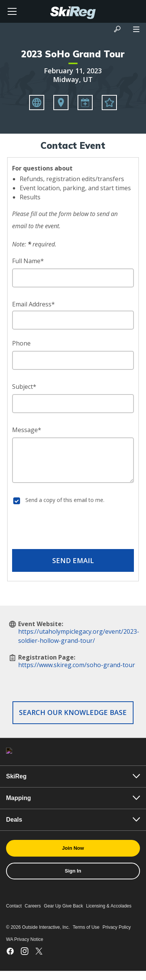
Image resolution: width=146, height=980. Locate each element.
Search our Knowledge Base (73, 712)
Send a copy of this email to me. (65, 500)
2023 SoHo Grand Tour (73, 54)
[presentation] (73, 528)
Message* (27, 430)
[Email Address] (73, 320)
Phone (21, 343)
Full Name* (28, 261)
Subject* (24, 387)
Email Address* (33, 304)
